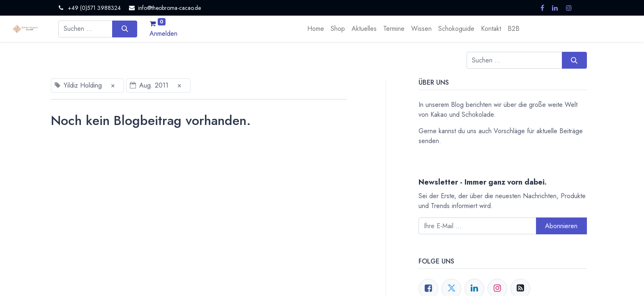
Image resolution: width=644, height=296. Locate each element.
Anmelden (163, 34)
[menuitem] (316, 29)
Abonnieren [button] (561, 226)
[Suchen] (125, 29)
